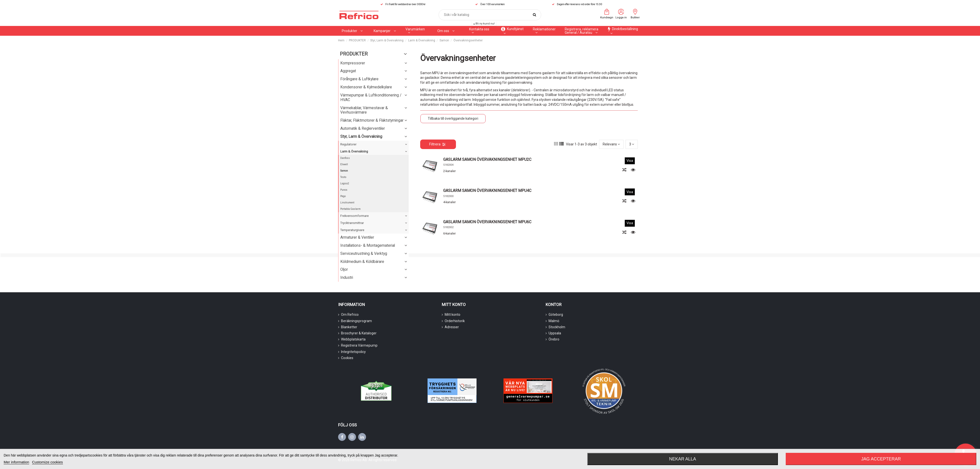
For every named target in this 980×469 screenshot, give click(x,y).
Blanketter (349, 327)
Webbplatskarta (353, 339)
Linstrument (347, 203)
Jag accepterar (881, 459)
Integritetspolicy (353, 352)
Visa (630, 161)
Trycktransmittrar (352, 223)
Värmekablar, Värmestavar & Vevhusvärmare (364, 110)
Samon (344, 171)
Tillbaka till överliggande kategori (453, 118)
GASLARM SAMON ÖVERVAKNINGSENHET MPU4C (487, 191)
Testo (343, 177)
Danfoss (345, 158)
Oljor (344, 269)
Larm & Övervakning (354, 151)
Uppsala (555, 333)
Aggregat (348, 71)
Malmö (554, 321)
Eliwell (344, 164)
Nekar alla (683, 459)
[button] (385, 31)
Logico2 (345, 183)
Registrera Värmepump (359, 345)
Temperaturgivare (352, 230)
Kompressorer (353, 63)
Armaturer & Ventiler (357, 237)
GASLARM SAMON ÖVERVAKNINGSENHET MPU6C (487, 222)
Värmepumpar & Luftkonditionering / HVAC (371, 97)
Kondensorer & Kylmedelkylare (366, 87)
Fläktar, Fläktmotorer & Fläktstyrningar (372, 120)
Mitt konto (453, 315)
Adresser (452, 327)
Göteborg (556, 315)
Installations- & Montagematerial (368, 245)
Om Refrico (350, 315)
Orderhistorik (455, 321)
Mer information (16, 462)
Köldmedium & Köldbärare (362, 262)
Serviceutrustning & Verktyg (364, 253)
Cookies (347, 358)
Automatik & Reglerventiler (363, 128)
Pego (343, 196)
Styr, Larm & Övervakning (361, 136)
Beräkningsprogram (356, 321)
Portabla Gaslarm (350, 209)
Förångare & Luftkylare (359, 79)
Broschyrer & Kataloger (359, 333)
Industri (347, 277)
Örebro (554, 339)
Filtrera (437, 144)
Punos (344, 190)
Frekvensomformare (355, 216)
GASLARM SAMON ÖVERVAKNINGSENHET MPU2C (487, 159)
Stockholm (557, 327)
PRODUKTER (354, 54)
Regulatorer (348, 144)
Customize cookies (48, 462)
